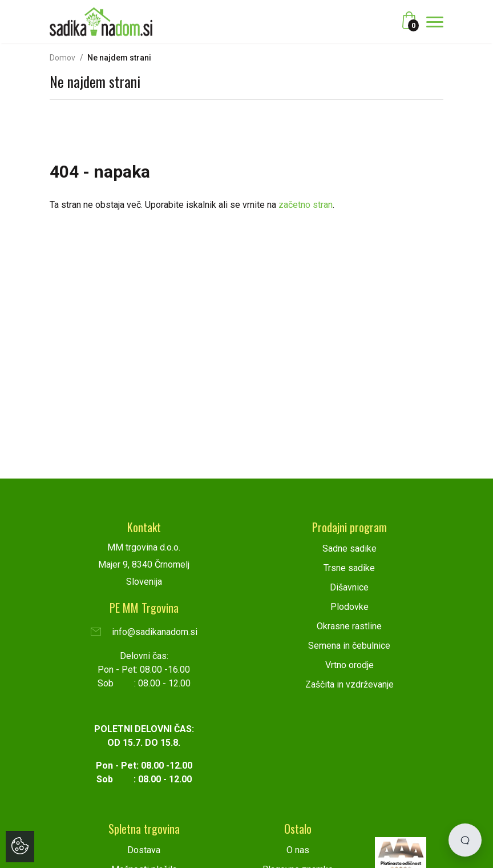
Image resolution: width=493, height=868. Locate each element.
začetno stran (306, 205)
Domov (62, 58)
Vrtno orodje (349, 665)
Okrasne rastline (349, 626)
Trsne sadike (349, 568)
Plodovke (349, 607)
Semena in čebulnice (349, 646)
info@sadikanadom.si (144, 632)
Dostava (144, 850)
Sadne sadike (349, 548)
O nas (298, 850)
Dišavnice (349, 587)
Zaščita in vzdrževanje (349, 684)
